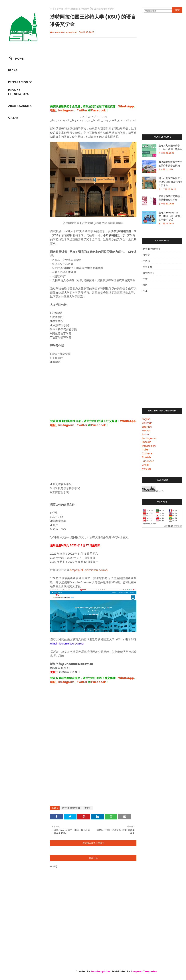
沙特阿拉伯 (149, 273)
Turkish (146, 457)
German (147, 423)
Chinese (147, 453)
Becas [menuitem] (13, 70)
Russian (147, 442)
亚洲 (145, 285)
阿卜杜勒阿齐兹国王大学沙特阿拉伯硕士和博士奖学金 (170, 182)
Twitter (82, 110)
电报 (53, 110)
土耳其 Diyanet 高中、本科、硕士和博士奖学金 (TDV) (170, 216)
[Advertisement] (93, 75)
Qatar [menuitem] (13, 118)
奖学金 (60, 9)
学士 (145, 279)
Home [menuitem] (16, 58)
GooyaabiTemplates (144, 971)
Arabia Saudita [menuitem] (20, 106)
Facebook (98, 110)
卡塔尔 (146, 261)
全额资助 (147, 267)
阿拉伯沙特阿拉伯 (71, 808)
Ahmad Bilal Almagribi (65, 32)
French (146, 431)
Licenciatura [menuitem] (18, 94)
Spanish (147, 427)
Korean (146, 469)
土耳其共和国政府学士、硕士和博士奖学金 (170, 147)
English (146, 419)
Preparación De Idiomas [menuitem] (20, 83)
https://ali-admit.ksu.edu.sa (89, 570)
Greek (146, 465)
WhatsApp (126, 106)
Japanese (148, 461)
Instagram (66, 110)
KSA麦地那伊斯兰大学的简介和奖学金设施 (170, 164)
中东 (145, 291)
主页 (52, 9)
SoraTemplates (100, 971)
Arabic (146, 434)
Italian (146, 450)
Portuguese (149, 438)
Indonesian (149, 446)
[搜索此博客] (160, 11)
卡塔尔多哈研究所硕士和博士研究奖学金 (170, 198)
